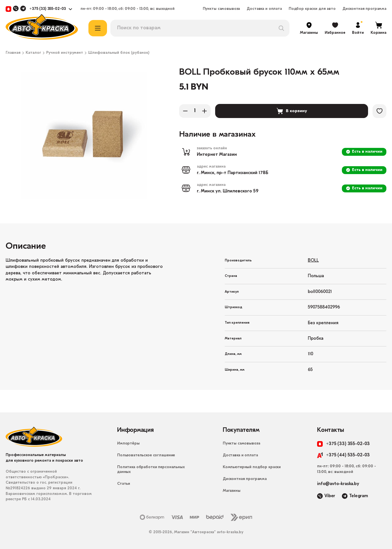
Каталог (33, 53)
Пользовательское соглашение (146, 455)
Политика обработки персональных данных (151, 470)
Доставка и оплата (264, 9)
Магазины (232, 491)
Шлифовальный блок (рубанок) (119, 53)
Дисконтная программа (364, 9)
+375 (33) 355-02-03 (48, 9)
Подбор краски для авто (312, 9)
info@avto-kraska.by (338, 484)
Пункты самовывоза (221, 9)
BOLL (313, 261)
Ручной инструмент (65, 53)
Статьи (124, 484)
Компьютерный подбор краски (252, 467)
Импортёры (128, 444)
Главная (13, 53)
